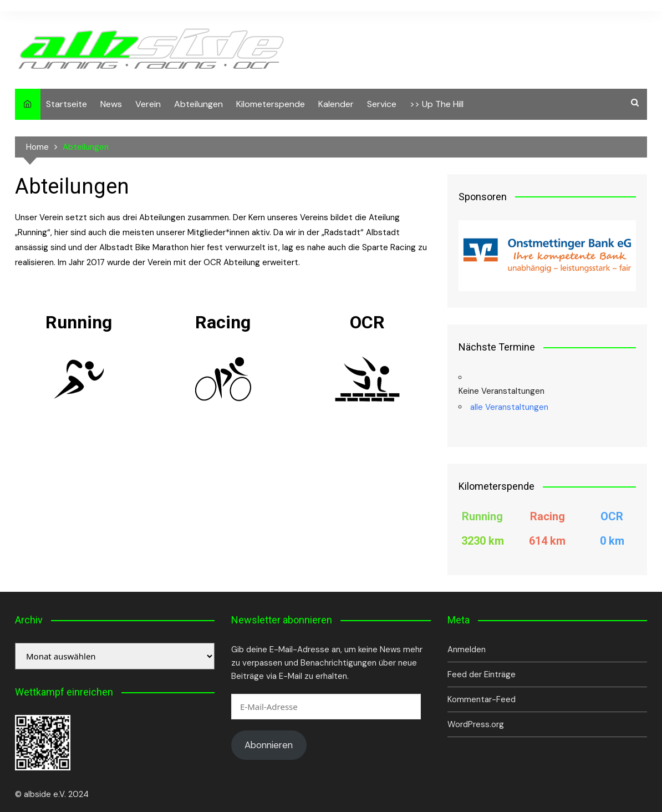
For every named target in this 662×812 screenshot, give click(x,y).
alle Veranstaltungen (509, 407)
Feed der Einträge (482, 674)
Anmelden (467, 649)
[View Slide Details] (547, 256)
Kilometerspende (271, 104)
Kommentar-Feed (482, 699)
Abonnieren (269, 745)
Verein (148, 104)
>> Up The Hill (437, 104)
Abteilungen (198, 104)
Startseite (67, 104)
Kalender (336, 104)
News (111, 104)
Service (382, 104)
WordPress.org (476, 724)
